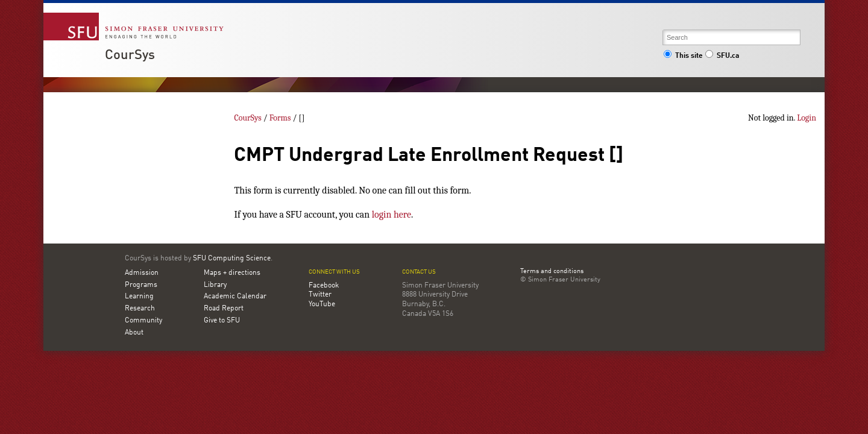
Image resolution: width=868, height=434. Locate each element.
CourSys (130, 55)
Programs (141, 285)
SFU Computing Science (232, 259)
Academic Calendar (235, 297)
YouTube (322, 304)
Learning (139, 297)
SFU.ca (722, 56)
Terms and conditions (552, 272)
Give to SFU (222, 321)
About (134, 333)
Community (143, 321)
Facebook (324, 286)
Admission (142, 273)
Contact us (419, 272)
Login (807, 118)
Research (140, 309)
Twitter (320, 295)
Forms (280, 118)
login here (392, 215)
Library (215, 285)
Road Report (224, 309)
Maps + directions (232, 273)
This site (683, 56)
